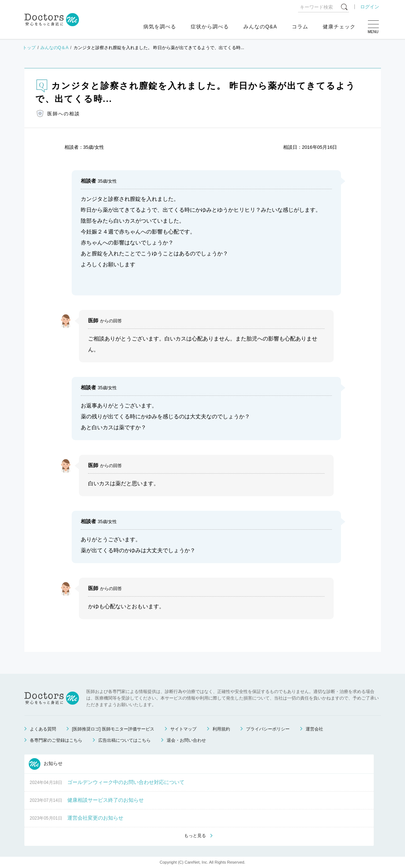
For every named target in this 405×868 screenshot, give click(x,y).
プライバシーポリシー (268, 729)
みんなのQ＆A (54, 48)
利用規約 (221, 729)
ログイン (370, 7)
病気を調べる (160, 27)
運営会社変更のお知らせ (95, 818)
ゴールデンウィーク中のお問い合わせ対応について (126, 782)
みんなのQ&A (260, 27)
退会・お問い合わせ (186, 740)
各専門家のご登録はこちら (56, 740)
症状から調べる (210, 27)
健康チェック (339, 27)
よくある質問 (43, 729)
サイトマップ (183, 729)
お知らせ (46, 764)
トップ (29, 48)
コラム (300, 27)
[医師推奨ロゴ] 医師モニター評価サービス (113, 729)
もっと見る (195, 836)
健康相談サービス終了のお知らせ (106, 800)
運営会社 (314, 729)
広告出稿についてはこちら (124, 740)
